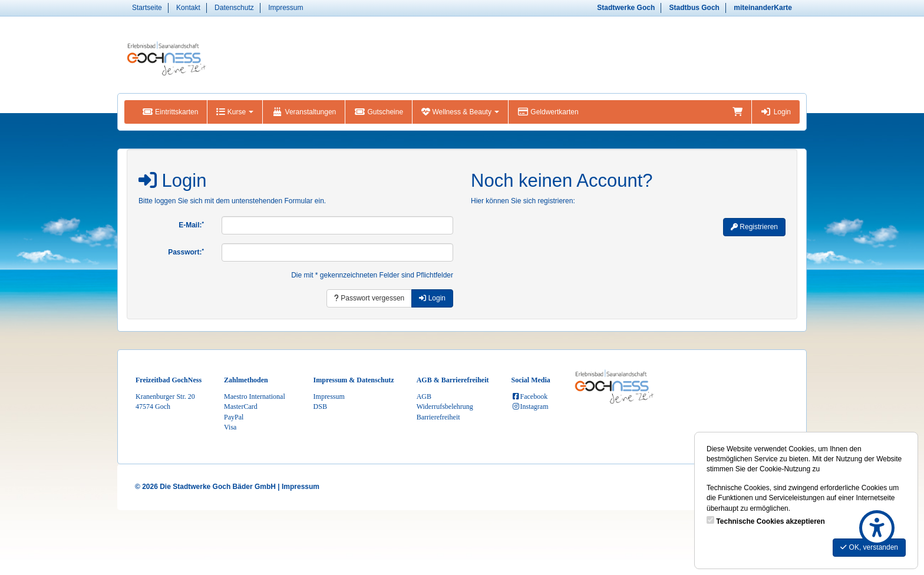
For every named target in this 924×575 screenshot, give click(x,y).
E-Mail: (191, 225)
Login (776, 112)
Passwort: (186, 252)
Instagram (530, 407)
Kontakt (188, 8)
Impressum (286, 8)
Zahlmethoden (246, 380)
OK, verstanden (869, 547)
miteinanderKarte (763, 8)
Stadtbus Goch (694, 8)
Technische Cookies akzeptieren (770, 521)
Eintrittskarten (170, 112)
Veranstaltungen (304, 112)
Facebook (530, 396)
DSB (320, 407)
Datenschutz (234, 8)
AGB (424, 396)
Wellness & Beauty (460, 112)
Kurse (235, 112)
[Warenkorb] (737, 112)
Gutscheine (379, 112)
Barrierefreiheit (438, 417)
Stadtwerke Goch (626, 8)
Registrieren (754, 227)
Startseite (147, 8)
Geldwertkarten (548, 112)
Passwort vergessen (369, 298)
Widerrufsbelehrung (445, 407)
